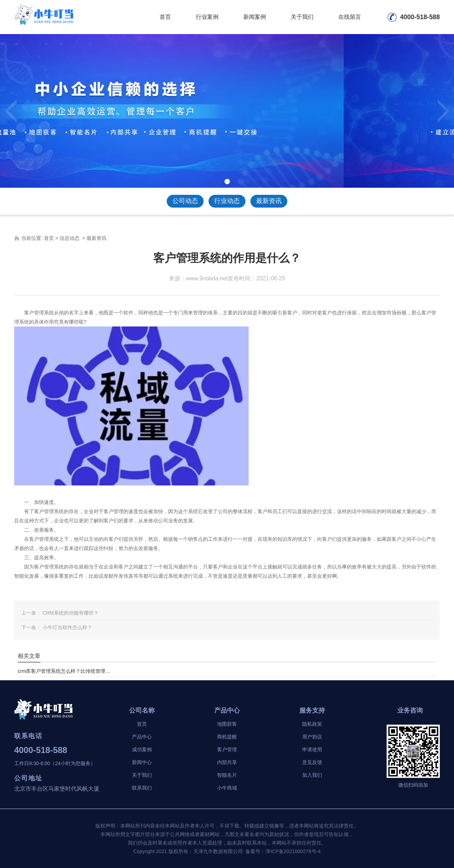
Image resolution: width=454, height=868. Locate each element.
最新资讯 (269, 201)
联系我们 (142, 788)
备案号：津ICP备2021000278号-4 (283, 851)
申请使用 (312, 749)
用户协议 (312, 737)
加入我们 (312, 775)
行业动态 (227, 201)
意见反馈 (312, 762)
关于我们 (302, 17)
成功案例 (142, 749)
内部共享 (227, 762)
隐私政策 (312, 724)
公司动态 (185, 201)
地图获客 (227, 724)
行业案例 (207, 17)
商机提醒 (227, 737)
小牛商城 (227, 788)
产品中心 (142, 737)
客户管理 (227, 749)
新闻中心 (142, 762)
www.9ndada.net (207, 278)
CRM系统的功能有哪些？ (70, 613)
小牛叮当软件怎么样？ (67, 627)
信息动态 (70, 238)
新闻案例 (255, 17)
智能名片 (227, 775)
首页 (165, 17)
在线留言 (350, 17)
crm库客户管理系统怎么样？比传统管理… (64, 671)
